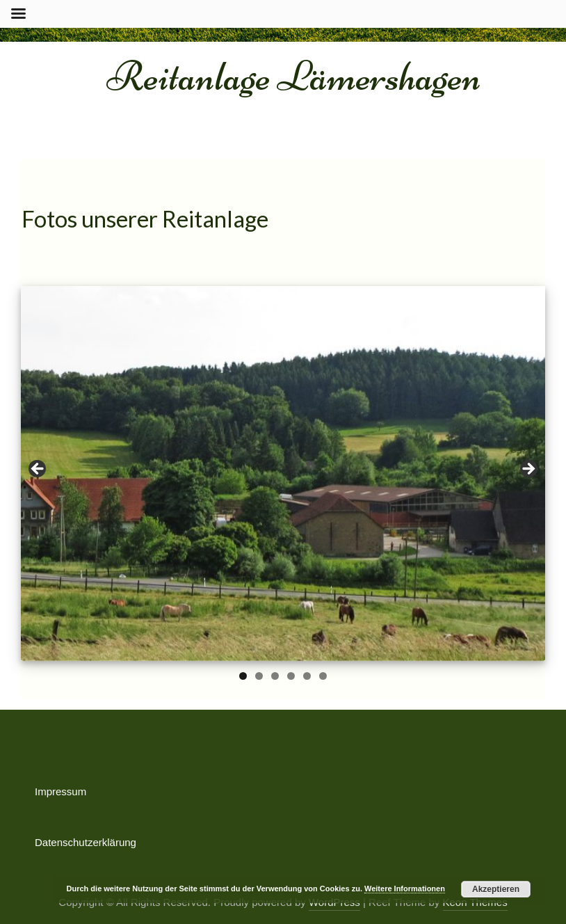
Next (528, 470)
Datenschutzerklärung (86, 842)
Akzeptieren (496, 889)
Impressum (60, 791)
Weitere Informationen (405, 889)
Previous (38, 470)
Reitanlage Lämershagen (294, 76)
